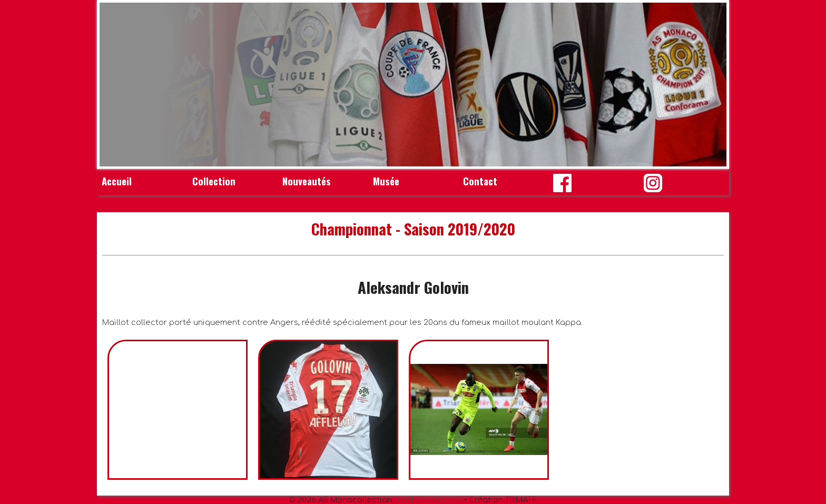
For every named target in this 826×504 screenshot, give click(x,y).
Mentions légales (428, 500)
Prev (113, 85)
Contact (480, 181)
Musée (386, 181)
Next (713, 85)
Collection (214, 181)
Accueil (117, 181)
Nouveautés (307, 181)
